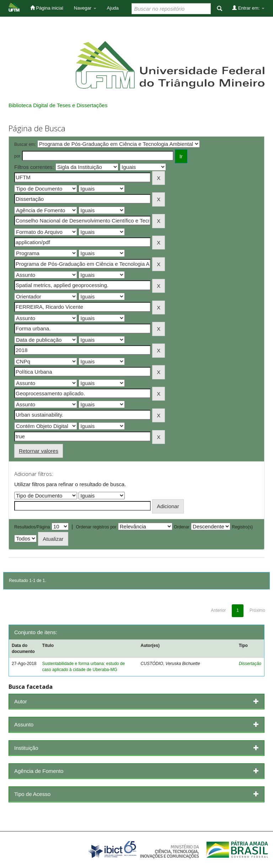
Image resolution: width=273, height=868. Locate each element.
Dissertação (250, 664)
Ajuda (113, 8)
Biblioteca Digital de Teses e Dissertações (58, 105)
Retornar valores (39, 451)
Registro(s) (242, 527)
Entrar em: (248, 8)
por (17, 156)
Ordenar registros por (96, 527)
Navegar (85, 8)
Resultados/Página (32, 527)
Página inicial (47, 8)
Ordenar (182, 527)
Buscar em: (25, 144)
